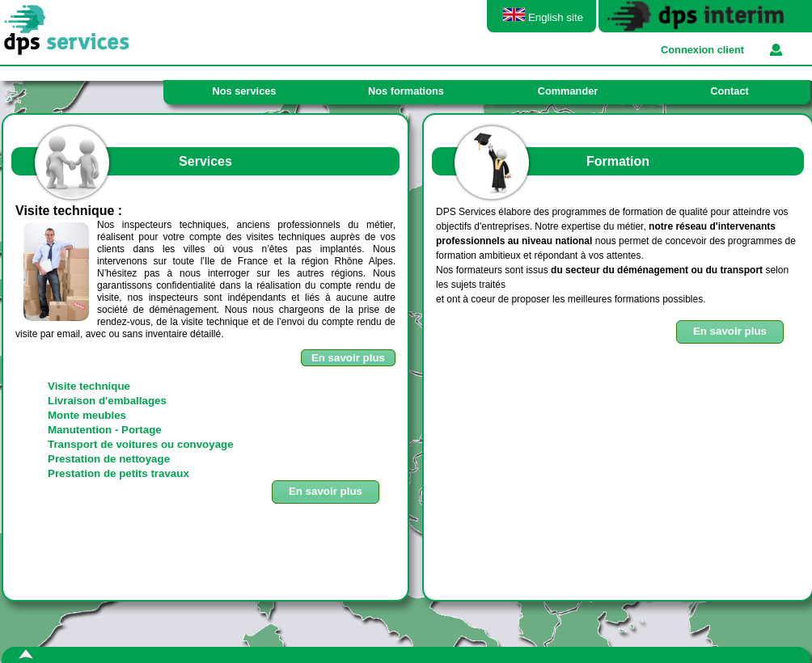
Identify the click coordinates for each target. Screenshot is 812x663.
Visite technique (89, 386)
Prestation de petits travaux (118, 473)
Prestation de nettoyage (109, 459)
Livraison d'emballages (107, 401)
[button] (730, 332)
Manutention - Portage (105, 430)
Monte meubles (87, 415)
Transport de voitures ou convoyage (141, 444)
